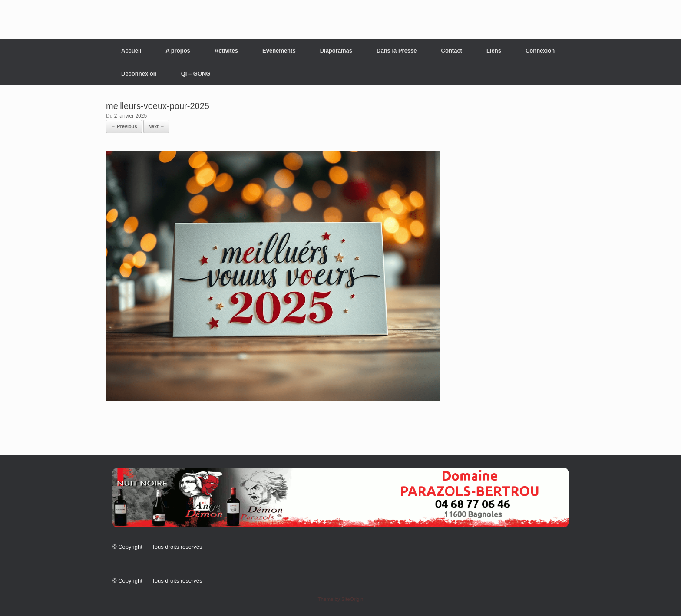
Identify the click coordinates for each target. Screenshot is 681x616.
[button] (340, 497)
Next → (156, 126)
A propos (178, 51)
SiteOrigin (352, 599)
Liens (494, 51)
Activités (226, 51)
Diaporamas (336, 51)
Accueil (131, 51)
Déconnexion (139, 74)
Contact (452, 51)
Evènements (279, 51)
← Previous (124, 126)
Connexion (540, 51)
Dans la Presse (397, 51)
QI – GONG (196, 74)
